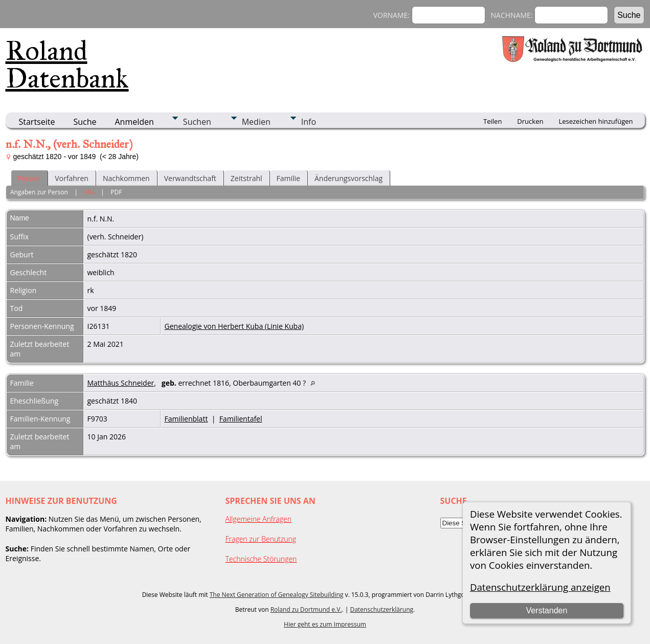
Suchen (197, 122)
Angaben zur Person (39, 192)
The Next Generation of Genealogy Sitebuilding (277, 595)
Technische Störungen (261, 559)
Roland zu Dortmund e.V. (306, 609)
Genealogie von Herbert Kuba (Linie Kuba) (234, 326)
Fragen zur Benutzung (261, 539)
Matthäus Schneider (121, 383)
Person (29, 178)
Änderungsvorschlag (349, 178)
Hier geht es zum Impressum (325, 624)
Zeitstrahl (246, 178)
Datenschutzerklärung (382, 609)
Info (309, 122)
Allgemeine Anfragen (259, 519)
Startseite (37, 122)
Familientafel (241, 419)
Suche (85, 122)
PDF (116, 192)
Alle (89, 192)
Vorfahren (72, 178)
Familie (288, 178)
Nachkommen (126, 178)
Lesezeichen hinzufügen (596, 121)
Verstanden (546, 610)
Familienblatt (186, 419)
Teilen (492, 121)
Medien (256, 122)
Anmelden (135, 122)
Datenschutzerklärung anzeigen (540, 587)
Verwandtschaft (190, 178)
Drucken (530, 121)
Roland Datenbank (67, 64)
